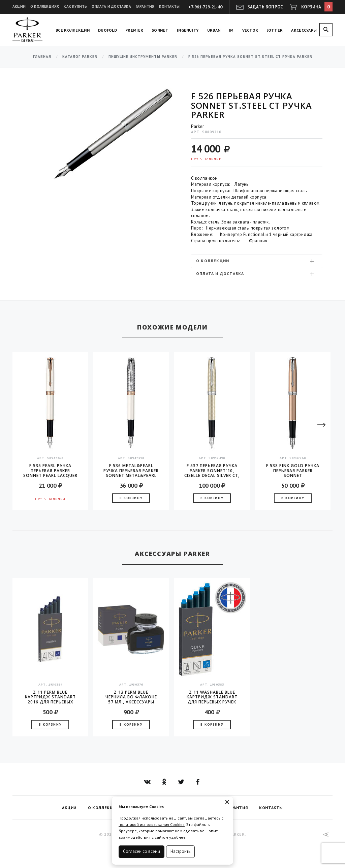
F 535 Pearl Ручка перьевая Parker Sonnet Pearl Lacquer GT (50, 471)
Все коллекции (73, 30)
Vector (250, 30)
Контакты (169, 6)
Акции (19, 6)
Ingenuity (188, 30)
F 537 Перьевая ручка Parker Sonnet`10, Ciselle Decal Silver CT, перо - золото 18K (212, 471)
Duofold (107, 30)
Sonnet (160, 30)
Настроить (180, 851)
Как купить (75, 6)
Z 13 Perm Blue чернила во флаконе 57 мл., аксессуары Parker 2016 (131, 697)
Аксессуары (304, 30)
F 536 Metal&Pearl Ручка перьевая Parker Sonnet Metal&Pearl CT (131, 471)
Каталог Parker (80, 57)
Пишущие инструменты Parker (143, 57)
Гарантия (145, 6)
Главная (42, 57)
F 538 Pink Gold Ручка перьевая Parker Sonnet (293, 471)
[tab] (257, 261)
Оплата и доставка (111, 6)
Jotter (275, 30)
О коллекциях (45, 6)
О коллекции (256, 261)
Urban (214, 30)
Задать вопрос (265, 7)
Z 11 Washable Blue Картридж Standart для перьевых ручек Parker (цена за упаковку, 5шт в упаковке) (212, 697)
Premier (134, 30)
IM (231, 30)
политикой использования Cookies (152, 824)
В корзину (131, 498)
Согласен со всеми (142, 851)
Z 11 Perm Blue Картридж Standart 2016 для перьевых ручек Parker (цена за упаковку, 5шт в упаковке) (50, 697)
